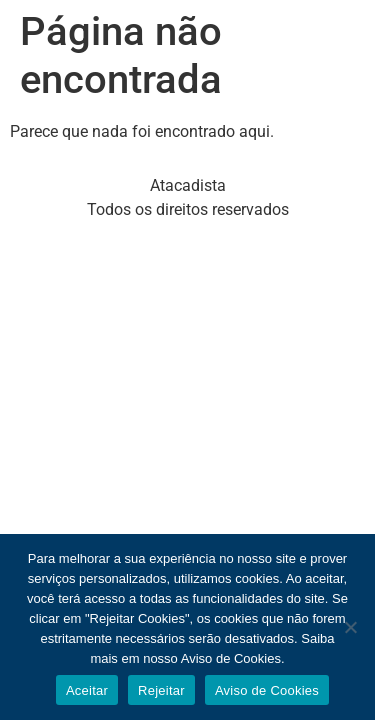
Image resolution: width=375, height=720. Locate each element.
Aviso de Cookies (267, 690)
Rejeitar (161, 690)
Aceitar (87, 690)
